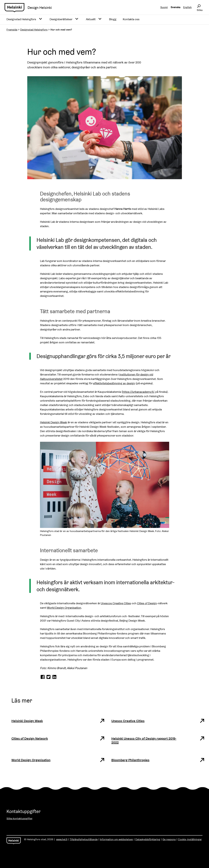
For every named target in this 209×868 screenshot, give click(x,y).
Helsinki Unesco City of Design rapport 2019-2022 (144, 740)
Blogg (113, 19)
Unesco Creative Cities (128, 721)
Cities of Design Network (30, 738)
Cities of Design (147, 603)
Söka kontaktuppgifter (20, 818)
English (187, 7)
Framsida (12, 30)
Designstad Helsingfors (21, 19)
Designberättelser (61, 19)
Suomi (164, 7)
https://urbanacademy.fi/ (138, 392)
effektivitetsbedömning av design (114, 383)
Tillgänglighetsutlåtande (84, 839)
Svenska (175, 7)
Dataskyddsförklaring (148, 839)
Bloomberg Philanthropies (130, 760)
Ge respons (169, 839)
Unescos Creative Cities (116, 603)
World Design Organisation (64, 608)
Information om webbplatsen (117, 839)
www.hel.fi (62, 839)
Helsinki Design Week (53, 422)
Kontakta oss (131, 19)
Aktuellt (91, 19)
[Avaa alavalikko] (40, 19)
